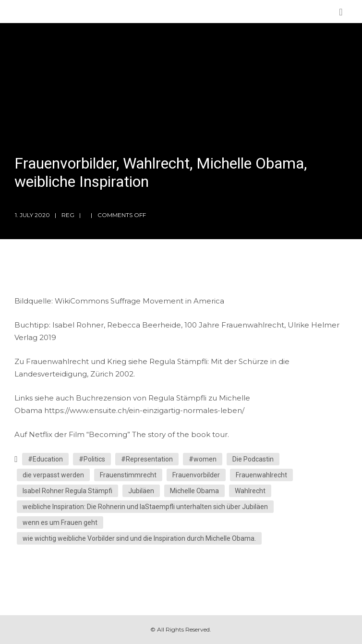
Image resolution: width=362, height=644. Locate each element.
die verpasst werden (53, 475)
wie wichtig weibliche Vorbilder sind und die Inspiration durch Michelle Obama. (139, 538)
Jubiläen (141, 491)
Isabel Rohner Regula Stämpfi (67, 491)
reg (68, 215)
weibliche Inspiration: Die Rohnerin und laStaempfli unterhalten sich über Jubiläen (145, 507)
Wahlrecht (250, 491)
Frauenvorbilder (196, 475)
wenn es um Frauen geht (60, 522)
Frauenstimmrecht (128, 475)
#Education (45, 459)
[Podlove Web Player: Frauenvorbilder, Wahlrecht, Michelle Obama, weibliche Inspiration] (181, 289)
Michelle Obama (194, 491)
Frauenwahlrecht (261, 475)
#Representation (147, 459)
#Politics (92, 459)
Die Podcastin (253, 459)
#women (203, 459)
